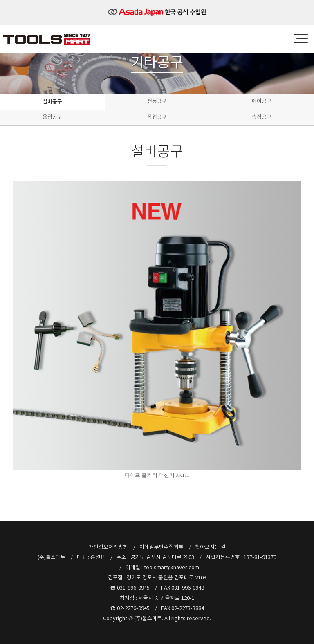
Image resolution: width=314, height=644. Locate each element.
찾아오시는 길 (210, 547)
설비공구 (52, 102)
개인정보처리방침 (108, 547)
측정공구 (262, 117)
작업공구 (157, 117)
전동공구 (157, 101)
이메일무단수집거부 (161, 547)
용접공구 (52, 117)
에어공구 (262, 101)
